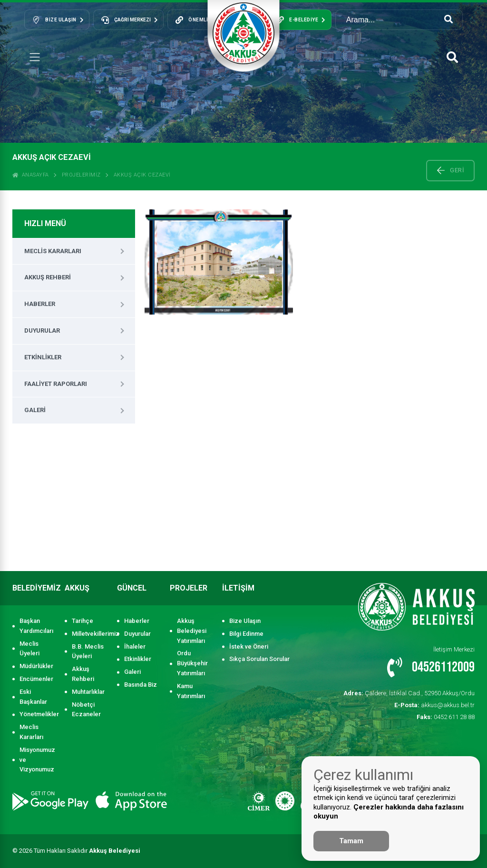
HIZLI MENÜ (45, 223)
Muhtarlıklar (88, 692)
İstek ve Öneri (249, 646)
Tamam (351, 841)
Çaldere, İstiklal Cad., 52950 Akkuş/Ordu (409, 693)
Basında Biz (141, 685)
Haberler (40, 304)
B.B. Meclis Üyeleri (88, 651)
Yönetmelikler (37, 714)
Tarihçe (83, 621)
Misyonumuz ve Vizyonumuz (37, 760)
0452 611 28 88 (446, 717)
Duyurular (42, 330)
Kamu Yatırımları (191, 691)
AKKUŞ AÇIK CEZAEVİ (142, 175)
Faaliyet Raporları (56, 384)
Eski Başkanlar (33, 697)
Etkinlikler (43, 357)
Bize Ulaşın (245, 621)
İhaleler (135, 646)
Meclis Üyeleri (29, 649)
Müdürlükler (36, 666)
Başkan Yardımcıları (36, 626)
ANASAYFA (31, 175)
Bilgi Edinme (246, 634)
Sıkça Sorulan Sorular (259, 659)
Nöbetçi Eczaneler (86, 710)
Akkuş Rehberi (48, 277)
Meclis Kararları (53, 251)
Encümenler (36, 679)
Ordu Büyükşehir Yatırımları (192, 663)
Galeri (35, 410)
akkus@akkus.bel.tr (434, 705)
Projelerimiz (81, 175)
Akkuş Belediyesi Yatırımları (192, 631)
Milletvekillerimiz (90, 634)
